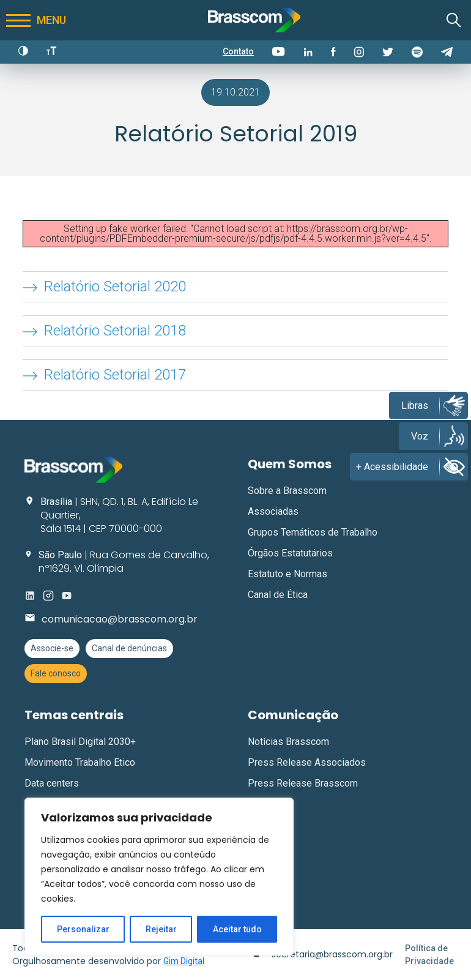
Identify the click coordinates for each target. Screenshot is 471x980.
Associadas (273, 511)
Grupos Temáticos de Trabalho (313, 532)
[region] (159, 877)
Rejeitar (161, 929)
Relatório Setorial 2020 (115, 286)
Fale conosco (56, 673)
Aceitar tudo (237, 929)
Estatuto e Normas (287, 574)
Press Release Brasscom (303, 783)
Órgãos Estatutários (290, 553)
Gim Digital (184, 961)
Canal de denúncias (129, 648)
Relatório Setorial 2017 (115, 375)
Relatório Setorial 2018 (115, 331)
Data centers (52, 783)
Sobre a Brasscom (287, 491)
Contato (238, 51)
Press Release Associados (307, 762)
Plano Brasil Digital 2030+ (80, 742)
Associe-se (52, 648)
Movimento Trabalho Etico (80, 762)
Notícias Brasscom (288, 742)
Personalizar (83, 929)
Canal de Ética (278, 595)
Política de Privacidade (429, 955)
